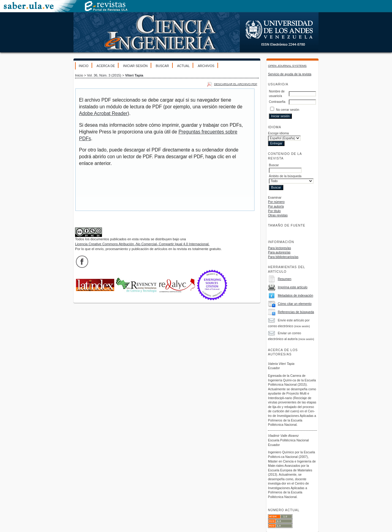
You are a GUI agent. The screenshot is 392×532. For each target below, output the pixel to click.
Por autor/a (276, 206)
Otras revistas (278, 215)
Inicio (84, 66)
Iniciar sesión (135, 66)
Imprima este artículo (293, 287)
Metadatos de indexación (296, 296)
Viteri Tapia (134, 75)
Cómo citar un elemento (295, 304)
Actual (183, 66)
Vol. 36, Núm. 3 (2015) (104, 75)
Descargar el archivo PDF (236, 84)
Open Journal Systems (287, 66)
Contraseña (277, 102)
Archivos (206, 66)
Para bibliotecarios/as (283, 257)
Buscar (162, 66)
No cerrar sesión (288, 110)
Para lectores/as (279, 248)
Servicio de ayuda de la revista (290, 74)
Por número (276, 202)
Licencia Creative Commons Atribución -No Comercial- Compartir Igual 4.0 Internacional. (142, 244)
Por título (274, 211)
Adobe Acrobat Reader (103, 113)
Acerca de (106, 66)
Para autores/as (279, 252)
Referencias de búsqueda (296, 312)
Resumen (285, 279)
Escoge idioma (278, 133)
